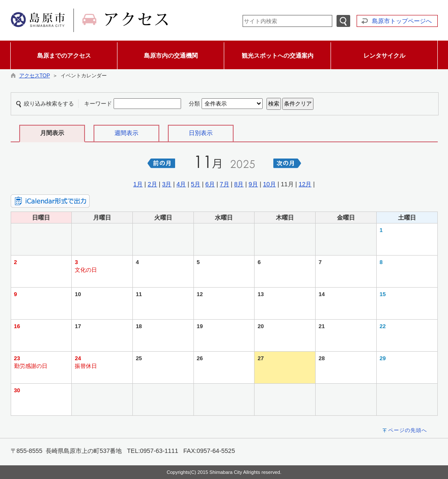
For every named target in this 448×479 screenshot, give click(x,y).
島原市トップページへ (402, 21)
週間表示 (126, 133)
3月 (167, 184)
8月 (239, 184)
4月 (181, 184)
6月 (210, 184)
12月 (305, 184)
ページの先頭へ (408, 430)
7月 (225, 184)
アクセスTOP (35, 76)
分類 (194, 104)
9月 (253, 184)
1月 (138, 184)
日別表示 (201, 133)
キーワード (98, 104)
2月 (152, 184)
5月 (196, 184)
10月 (269, 184)
